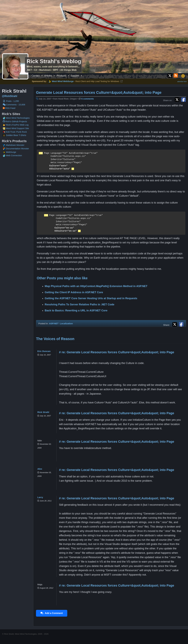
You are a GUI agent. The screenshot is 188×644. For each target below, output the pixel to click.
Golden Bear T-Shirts (14, 135)
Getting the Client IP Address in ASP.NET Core (74, 292)
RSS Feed (9, 108)
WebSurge (9, 152)
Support (75, 76)
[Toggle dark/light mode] (183, 76)
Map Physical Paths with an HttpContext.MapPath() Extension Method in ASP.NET (97, 286)
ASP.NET (54, 323)
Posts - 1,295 (11, 101)
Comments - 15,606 (14, 105)
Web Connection (12, 155)
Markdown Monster (14, 145)
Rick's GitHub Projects (15, 121)
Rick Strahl (44, 412)
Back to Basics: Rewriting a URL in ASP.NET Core (77, 310)
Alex (40, 469)
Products (61, 76)
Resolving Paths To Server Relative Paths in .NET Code (80, 304)
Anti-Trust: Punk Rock (15, 132)
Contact (36, 76)
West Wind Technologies (18, 118)
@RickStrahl (10, 96)
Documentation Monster (16, 149)
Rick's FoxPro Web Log (16, 125)
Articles (48, 76)
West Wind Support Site (16, 128)
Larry (41, 497)
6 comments (88, 99)
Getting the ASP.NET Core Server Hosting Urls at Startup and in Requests (92, 298)
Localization (67, 323)
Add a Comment (52, 613)
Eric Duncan (45, 351)
